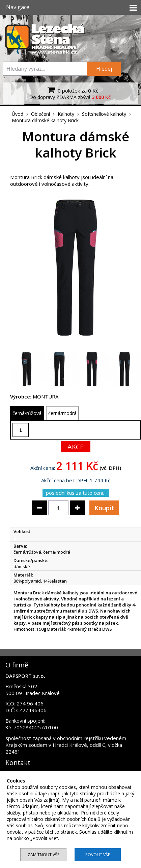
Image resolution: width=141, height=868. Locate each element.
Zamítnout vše (44, 855)
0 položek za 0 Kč (72, 90)
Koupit (104, 508)
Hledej (104, 69)
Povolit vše (98, 855)
